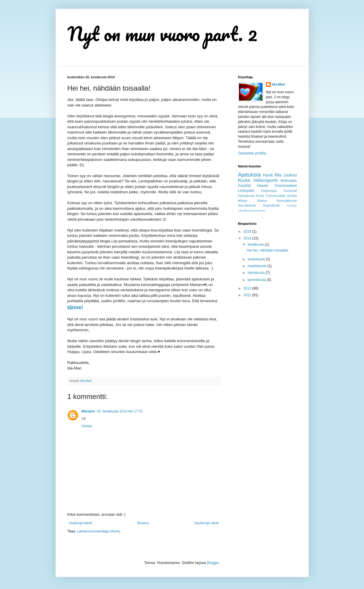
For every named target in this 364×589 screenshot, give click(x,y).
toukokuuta (257, 259)
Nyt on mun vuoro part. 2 (162, 34)
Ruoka (244, 180)
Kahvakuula (246, 196)
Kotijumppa (269, 191)
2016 (248, 232)
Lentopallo (246, 191)
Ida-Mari (279, 84)
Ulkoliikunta (245, 211)
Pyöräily (292, 206)
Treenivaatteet (285, 186)
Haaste (262, 186)
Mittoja (243, 201)
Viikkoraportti (266, 180)
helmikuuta (256, 273)
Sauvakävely (247, 205)
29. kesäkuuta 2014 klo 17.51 (120, 411)
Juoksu (290, 175)
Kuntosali (290, 191)
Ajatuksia (250, 175)
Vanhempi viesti (207, 523)
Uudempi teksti (80, 523)
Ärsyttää (245, 186)
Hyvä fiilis (272, 175)
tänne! (75, 307)
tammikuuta (257, 280)
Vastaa (87, 426)
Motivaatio (289, 181)
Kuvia (260, 196)
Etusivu (143, 523)
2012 (248, 295)
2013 (248, 288)
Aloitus (262, 201)
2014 (248, 238)
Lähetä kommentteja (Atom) (99, 531)
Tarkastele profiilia (252, 153)
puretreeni (259, 211)
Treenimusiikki (276, 196)
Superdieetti (271, 205)
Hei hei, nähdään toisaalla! (267, 250)
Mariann (88, 411)
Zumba (292, 196)
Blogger (213, 563)
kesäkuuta (256, 244)
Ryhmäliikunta (287, 201)
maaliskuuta (257, 266)
